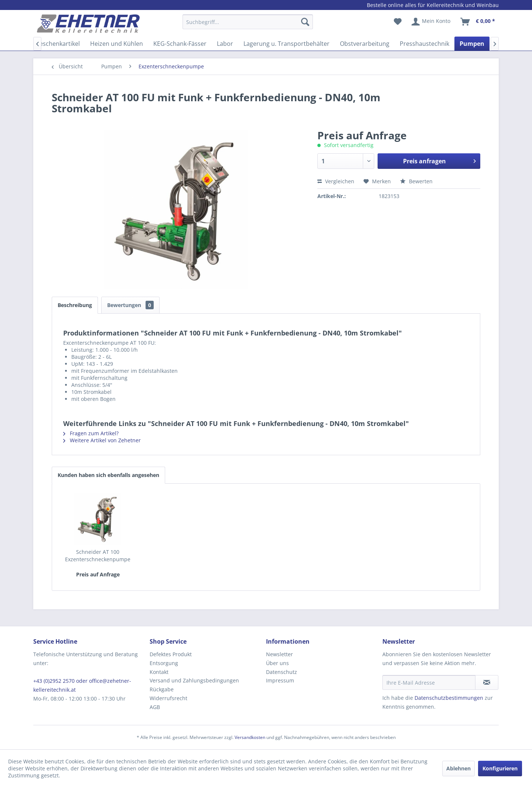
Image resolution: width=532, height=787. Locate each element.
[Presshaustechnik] (424, 44)
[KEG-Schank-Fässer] (180, 44)
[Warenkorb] (478, 22)
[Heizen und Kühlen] (117, 44)
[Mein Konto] (431, 22)
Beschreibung (75, 305)
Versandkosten (250, 737)
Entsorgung (164, 663)
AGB (155, 707)
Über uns (277, 663)
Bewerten (416, 181)
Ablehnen (458, 768)
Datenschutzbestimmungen (449, 698)
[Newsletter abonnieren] (487, 682)
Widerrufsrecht (168, 698)
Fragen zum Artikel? (91, 433)
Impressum (280, 680)
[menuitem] (248, 25)
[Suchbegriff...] (248, 22)
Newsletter (279, 654)
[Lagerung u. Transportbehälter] (287, 44)
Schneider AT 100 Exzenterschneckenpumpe (98, 556)
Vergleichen (336, 181)
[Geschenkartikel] (57, 44)
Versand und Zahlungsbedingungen (194, 680)
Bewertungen (130, 305)
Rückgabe (162, 689)
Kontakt (159, 672)
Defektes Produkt (171, 654)
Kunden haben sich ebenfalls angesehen (108, 475)
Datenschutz (282, 672)
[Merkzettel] (398, 22)
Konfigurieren (500, 768)
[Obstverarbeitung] (365, 44)
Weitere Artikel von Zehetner (102, 440)
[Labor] (225, 44)
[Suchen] (305, 22)
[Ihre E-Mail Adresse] (429, 682)
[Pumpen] (472, 44)
